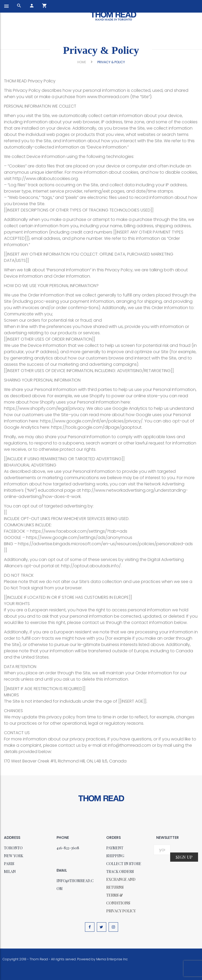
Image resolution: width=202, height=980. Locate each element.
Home (82, 62)
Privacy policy (121, 911)
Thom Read (39, 959)
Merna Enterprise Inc (112, 959)
